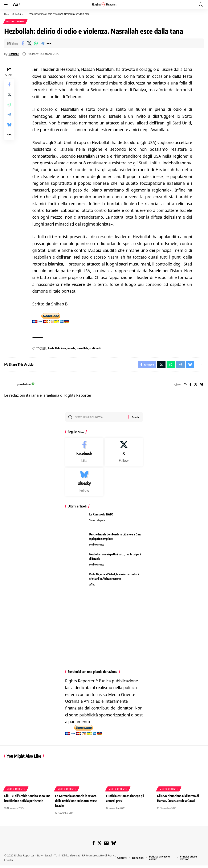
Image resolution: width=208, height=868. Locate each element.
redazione (15, 54)
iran (64, 349)
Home (7, 14)
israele (71, 349)
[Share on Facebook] (23, 44)
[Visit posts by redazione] (9, 386)
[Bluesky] (201, 386)
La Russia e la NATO (101, 517)
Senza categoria (98, 523)
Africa (93, 587)
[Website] (183, 386)
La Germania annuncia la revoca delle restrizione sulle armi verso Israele (77, 803)
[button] (8, 4)
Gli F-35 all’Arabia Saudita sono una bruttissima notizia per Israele (26, 803)
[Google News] (106, 846)
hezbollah (54, 349)
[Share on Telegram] (42, 44)
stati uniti (95, 349)
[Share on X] (29, 44)
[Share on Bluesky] (9, 125)
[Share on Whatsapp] (36, 44)
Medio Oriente (20, 14)
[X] (195, 386)
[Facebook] (189, 386)
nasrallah (82, 349)
